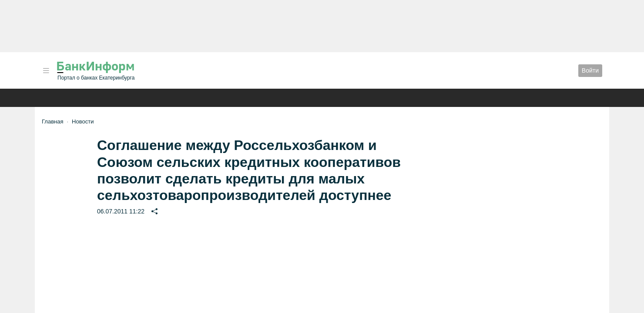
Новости (83, 122)
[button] (46, 71)
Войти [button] (590, 70)
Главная (52, 122)
